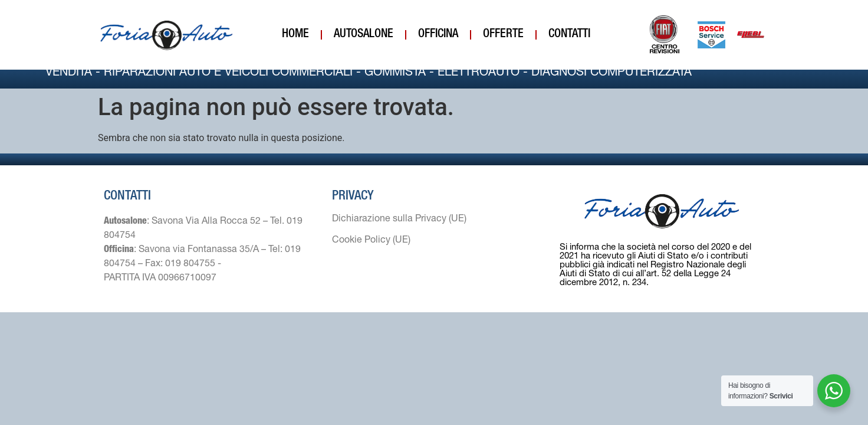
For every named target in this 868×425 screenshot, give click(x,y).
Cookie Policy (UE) (371, 253)
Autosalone (364, 35)
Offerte (503, 35)
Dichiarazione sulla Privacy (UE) (399, 231)
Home (295, 35)
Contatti (569, 35)
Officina (438, 35)
